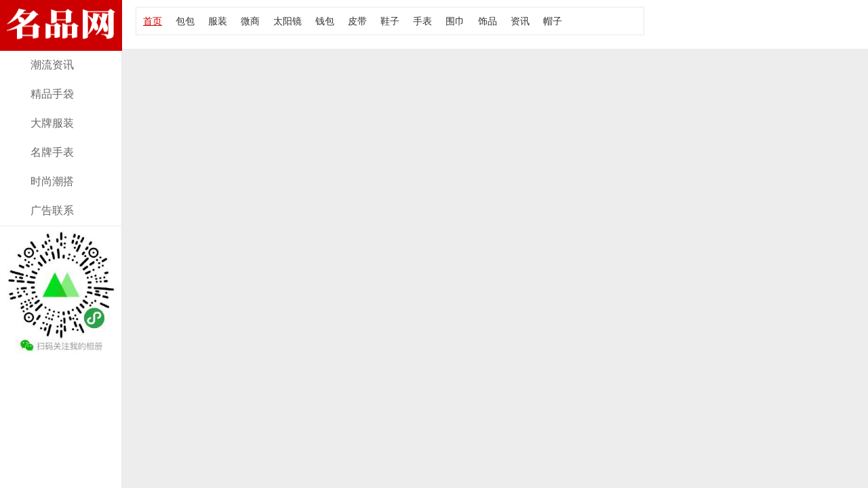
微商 (250, 21)
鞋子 (390, 21)
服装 (218, 21)
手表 (422, 21)
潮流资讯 (52, 65)
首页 (153, 21)
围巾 (455, 21)
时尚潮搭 (52, 181)
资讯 (520, 21)
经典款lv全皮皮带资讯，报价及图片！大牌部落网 (61, 42)
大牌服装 (52, 123)
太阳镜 (288, 21)
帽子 (553, 21)
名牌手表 (52, 152)
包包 (185, 21)
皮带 (357, 21)
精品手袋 (52, 94)
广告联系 (52, 210)
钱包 (325, 21)
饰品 (488, 21)
